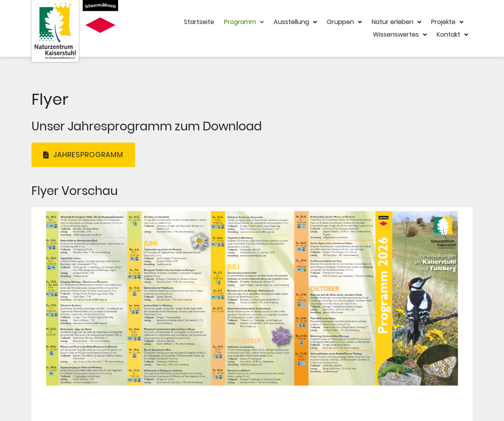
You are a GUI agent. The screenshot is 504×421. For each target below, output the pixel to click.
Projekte (447, 22)
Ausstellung (295, 22)
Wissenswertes (400, 35)
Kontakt (452, 35)
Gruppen (344, 22)
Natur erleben (397, 22)
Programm (244, 22)
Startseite (199, 22)
